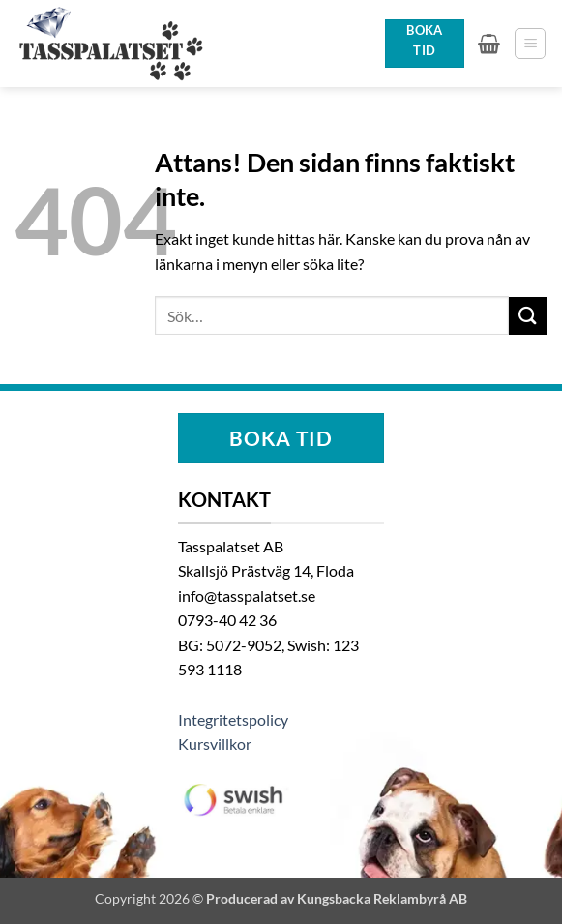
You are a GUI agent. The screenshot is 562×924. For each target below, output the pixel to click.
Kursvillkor (215, 744)
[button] (489, 44)
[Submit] (528, 316)
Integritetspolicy (233, 719)
